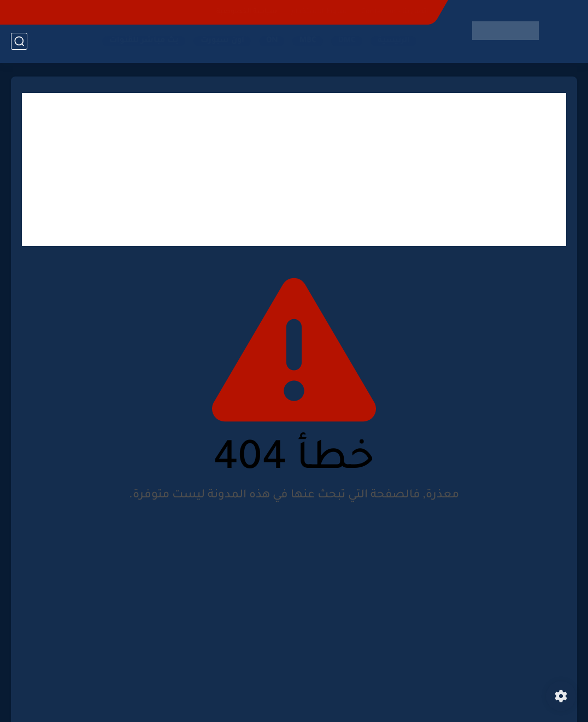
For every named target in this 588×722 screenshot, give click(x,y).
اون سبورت (219, 44)
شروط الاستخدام (319, 12)
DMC (344, 44)
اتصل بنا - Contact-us (395, 12)
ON (269, 44)
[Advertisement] (294, 169)
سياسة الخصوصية (247, 12)
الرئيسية (390, 44)
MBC (305, 44)
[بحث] (19, 45)
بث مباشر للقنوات (141, 44)
